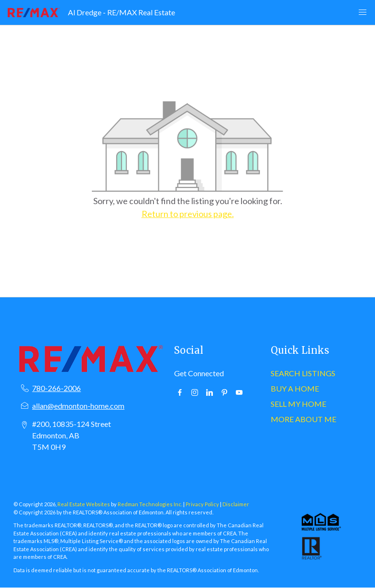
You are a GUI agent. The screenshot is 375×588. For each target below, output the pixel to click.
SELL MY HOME (298, 404)
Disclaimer (236, 504)
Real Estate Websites (84, 504)
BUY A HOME (295, 388)
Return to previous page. (188, 214)
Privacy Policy (202, 504)
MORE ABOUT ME (303, 419)
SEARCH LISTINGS (303, 373)
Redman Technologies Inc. (150, 504)
